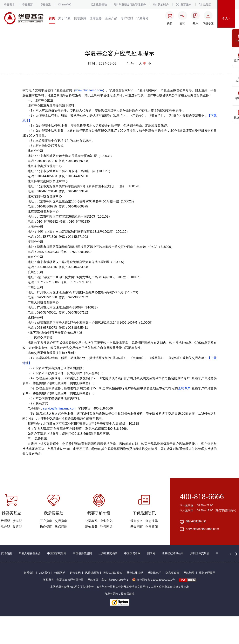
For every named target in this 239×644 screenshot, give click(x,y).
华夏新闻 (152, 527)
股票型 (17, 527)
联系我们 (29, 573)
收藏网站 (60, 573)
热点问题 (61, 527)
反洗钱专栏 (154, 573)
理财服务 (96, 18)
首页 (52, 18)
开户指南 (46, 521)
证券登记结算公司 (173, 553)
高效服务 (91, 527)
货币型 (5, 521)
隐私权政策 (172, 573)
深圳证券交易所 (200, 553)
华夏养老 (142, 18)
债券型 (17, 521)
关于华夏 (64, 18)
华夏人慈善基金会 (30, 553)
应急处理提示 (207, 573)
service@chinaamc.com (60, 408)
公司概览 (91, 521)
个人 (226, 18)
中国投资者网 (132, 553)
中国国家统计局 (57, 553)
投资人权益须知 (113, 573)
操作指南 (46, 527)
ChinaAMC (65, 4)
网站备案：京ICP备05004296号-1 (108, 580)
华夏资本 (9, 4)
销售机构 (75, 573)
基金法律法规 (135, 573)
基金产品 (111, 18)
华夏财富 (27, 4)
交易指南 (61, 521)
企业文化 (106, 521)
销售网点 (106, 527)
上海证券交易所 (108, 553)
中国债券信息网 (82, 553)
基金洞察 (137, 527)
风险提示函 (92, 573)
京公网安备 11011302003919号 (154, 580)
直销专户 (184, 388)
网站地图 (189, 573)
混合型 (5, 527)
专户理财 (127, 18)
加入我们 (44, 573)
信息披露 (80, 18)
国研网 (151, 553)
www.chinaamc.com (89, 90)
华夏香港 (45, 4)
